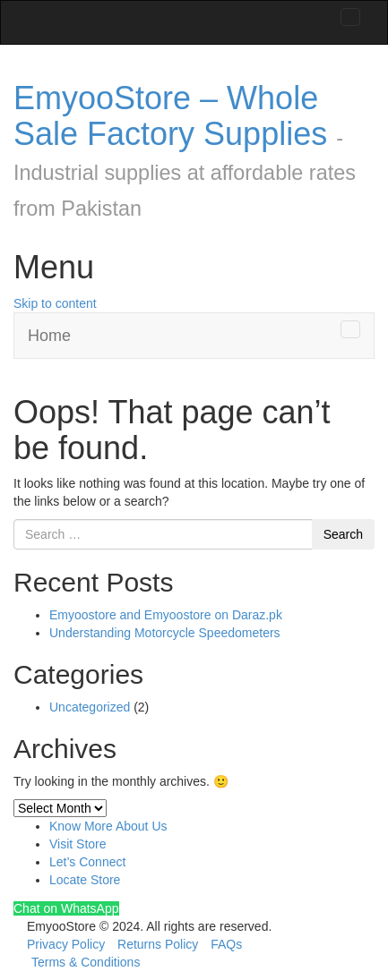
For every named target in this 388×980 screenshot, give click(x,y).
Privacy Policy (66, 944)
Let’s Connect (87, 862)
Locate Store (85, 880)
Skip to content (55, 303)
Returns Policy (158, 944)
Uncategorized (90, 707)
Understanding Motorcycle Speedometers (165, 633)
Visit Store (78, 844)
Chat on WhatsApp (66, 908)
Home (49, 336)
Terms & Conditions (86, 962)
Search (343, 534)
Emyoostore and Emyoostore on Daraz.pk (166, 615)
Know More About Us (108, 826)
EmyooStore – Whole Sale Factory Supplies (185, 150)
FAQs (226, 944)
